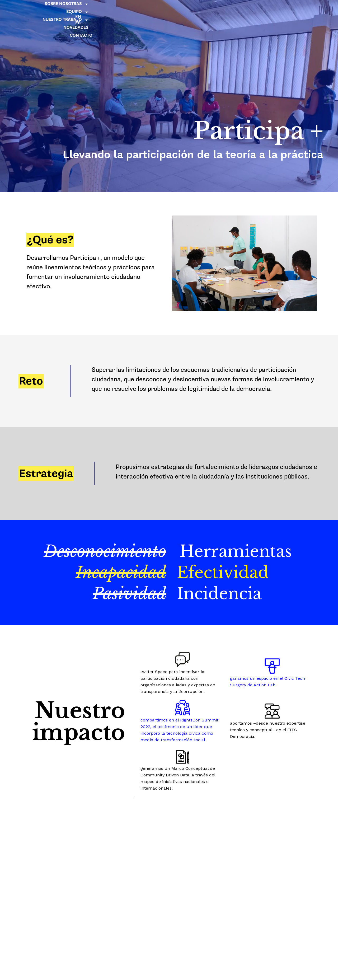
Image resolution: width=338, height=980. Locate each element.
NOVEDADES (278, 9)
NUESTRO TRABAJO (234, 9)
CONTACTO (283, 17)
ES (302, 16)
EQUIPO (192, 9)
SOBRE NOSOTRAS (151, 9)
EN (302, 10)
